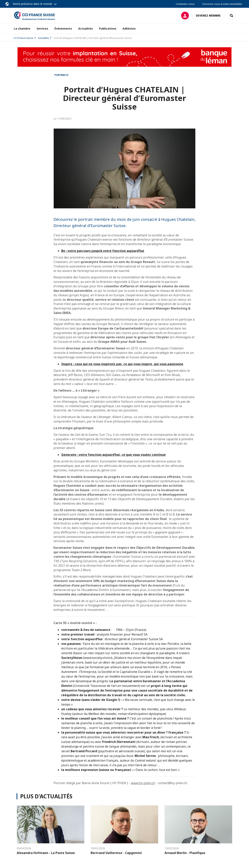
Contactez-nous (185, 4)
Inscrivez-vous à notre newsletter (222, 4)
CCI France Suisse (24, 38)
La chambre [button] (22, 28)
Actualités (85, 28)
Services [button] (42, 28)
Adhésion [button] (129, 28)
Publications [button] (108, 28)
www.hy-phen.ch (143, 783)
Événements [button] (63, 28)
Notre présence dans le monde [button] (32, 4)
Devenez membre (208, 15)
